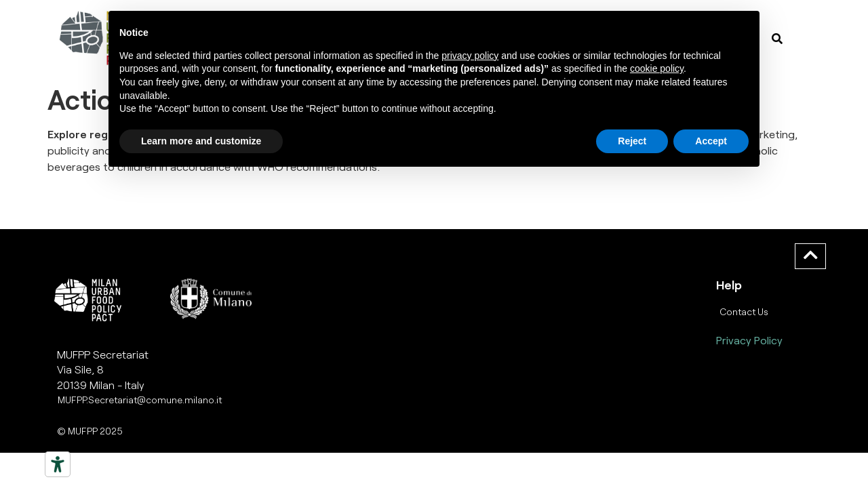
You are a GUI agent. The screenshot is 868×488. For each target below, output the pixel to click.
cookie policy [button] (657, 68)
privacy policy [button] (470, 56)
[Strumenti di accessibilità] (58, 464)
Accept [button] (711, 141)
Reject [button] (632, 141)
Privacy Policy (749, 340)
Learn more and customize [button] (201, 141)
